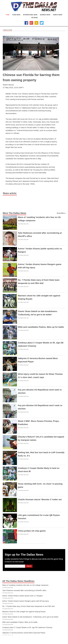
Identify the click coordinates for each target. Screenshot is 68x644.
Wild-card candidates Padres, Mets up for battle (41, 327)
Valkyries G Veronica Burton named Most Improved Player (24, 633)
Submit (29, 566)
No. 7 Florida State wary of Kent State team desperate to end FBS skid (28, 606)
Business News (45, 15)
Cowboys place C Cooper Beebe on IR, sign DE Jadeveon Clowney (27, 627)
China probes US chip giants (32, 531)
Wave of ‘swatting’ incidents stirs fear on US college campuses (25, 585)
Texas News (16, 15)
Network (35, 18)
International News (30, 15)
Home (8, 15)
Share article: (10, 193)
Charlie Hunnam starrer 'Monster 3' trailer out (40, 499)
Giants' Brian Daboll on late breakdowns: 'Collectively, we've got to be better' (30, 617)
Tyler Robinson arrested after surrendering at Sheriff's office (24, 590)
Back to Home (7, 30)
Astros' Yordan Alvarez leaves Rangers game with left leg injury (26, 601)
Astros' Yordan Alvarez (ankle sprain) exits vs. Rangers (23, 596)
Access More (61, 213)
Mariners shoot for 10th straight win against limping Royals (24, 612)
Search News (58, 15)
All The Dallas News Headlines (18, 581)
